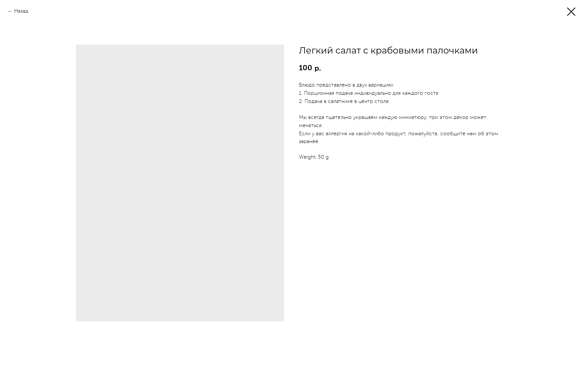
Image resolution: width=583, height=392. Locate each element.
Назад (21, 11)
